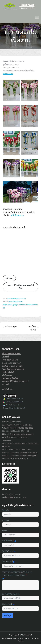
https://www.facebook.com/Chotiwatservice (20, 443)
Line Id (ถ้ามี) (7, 604)
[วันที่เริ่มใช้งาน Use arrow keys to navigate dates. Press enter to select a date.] (20, 556)
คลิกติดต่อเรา (8, 74)
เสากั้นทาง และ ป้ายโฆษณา (13, 366)
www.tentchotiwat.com (18, 437)
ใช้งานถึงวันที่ (7, 561)
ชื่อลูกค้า (6, 510)
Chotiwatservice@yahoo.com (16, 298)
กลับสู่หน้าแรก (8, 389)
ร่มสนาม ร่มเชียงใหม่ (10, 378)
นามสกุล (6, 520)
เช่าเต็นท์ (6, 384)
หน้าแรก (9, 278)
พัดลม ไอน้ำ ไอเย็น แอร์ (11, 363)
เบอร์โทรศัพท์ (7, 541)
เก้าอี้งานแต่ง (7, 375)
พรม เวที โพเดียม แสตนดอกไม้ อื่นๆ (21, 287)
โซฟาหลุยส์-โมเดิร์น (10, 360)
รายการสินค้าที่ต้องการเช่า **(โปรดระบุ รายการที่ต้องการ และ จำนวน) (17, 573)
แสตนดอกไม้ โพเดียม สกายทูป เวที (15, 381)
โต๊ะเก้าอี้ (6, 357)
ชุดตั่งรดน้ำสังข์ (8, 372)
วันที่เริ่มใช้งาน (8, 551)
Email (4, 530)
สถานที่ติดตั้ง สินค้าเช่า (11, 594)
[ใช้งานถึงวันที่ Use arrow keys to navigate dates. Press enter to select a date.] (20, 566)
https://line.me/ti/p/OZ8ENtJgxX (23, 455)
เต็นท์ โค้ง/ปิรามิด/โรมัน (12, 354)
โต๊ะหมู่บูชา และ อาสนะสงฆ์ (13, 369)
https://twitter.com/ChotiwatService (17, 449)
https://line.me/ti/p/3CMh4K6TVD (24, 452)
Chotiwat (27, 5)
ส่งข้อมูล (8, 615)
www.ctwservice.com (16, 301)
